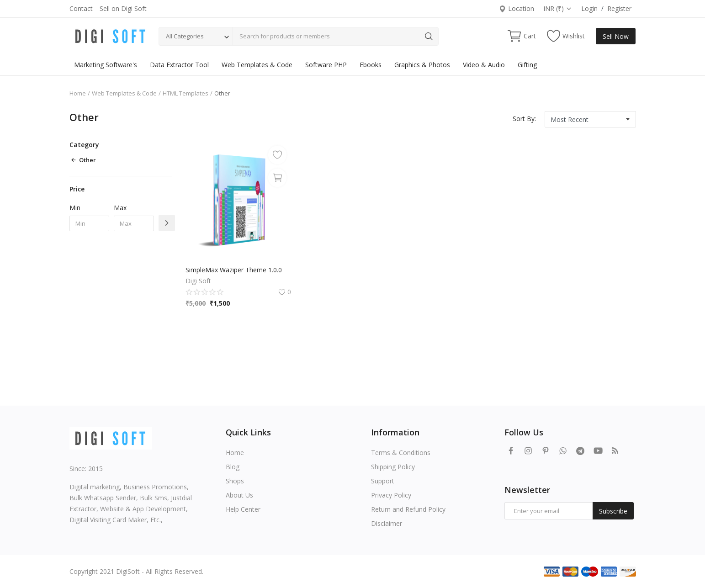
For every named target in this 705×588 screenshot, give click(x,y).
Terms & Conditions (401, 453)
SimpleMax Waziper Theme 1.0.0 (234, 270)
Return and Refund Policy (408, 509)
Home (78, 93)
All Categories (185, 36)
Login (589, 8)
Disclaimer (387, 523)
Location (516, 8)
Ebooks (371, 65)
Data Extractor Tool (179, 65)
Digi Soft (198, 281)
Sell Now (616, 36)
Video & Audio (484, 65)
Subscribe (613, 511)
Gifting (527, 65)
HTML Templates (186, 93)
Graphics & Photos (422, 65)
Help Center (243, 509)
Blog (233, 467)
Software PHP (326, 65)
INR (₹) (558, 8)
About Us (239, 495)
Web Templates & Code (257, 65)
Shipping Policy (393, 467)
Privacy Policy (391, 495)
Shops (235, 481)
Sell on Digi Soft (123, 8)
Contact (81, 8)
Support (383, 481)
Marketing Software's (106, 65)
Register (619, 8)
